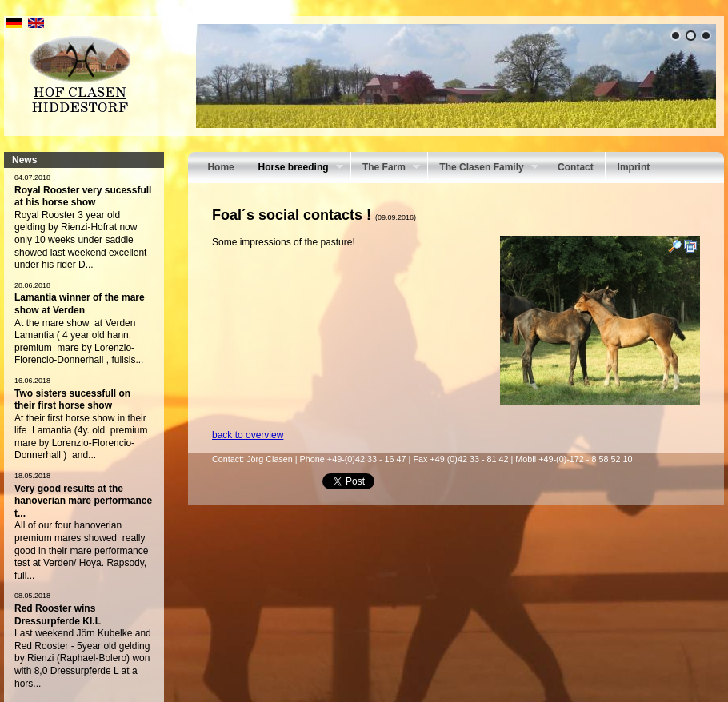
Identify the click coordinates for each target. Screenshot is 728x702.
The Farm (386, 169)
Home (220, 167)
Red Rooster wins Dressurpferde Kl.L (58, 615)
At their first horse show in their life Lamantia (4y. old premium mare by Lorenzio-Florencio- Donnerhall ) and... (81, 437)
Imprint (634, 167)
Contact (576, 167)
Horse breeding (294, 169)
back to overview (248, 435)
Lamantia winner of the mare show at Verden (80, 304)
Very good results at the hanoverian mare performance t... (83, 501)
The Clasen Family (483, 169)
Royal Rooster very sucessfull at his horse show (83, 197)
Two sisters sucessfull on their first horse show (72, 400)
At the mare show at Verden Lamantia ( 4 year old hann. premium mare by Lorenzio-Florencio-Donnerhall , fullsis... (79, 342)
